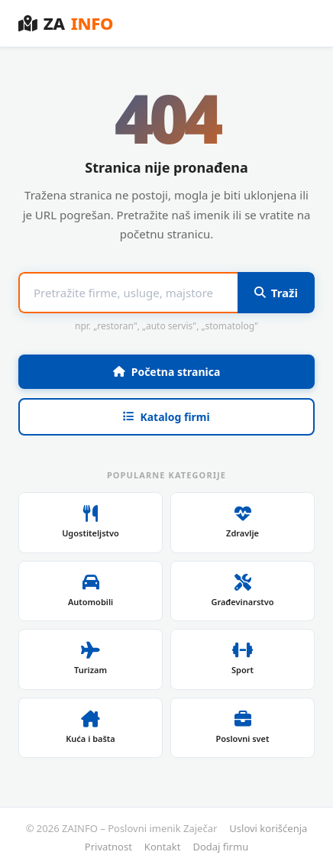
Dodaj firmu (220, 847)
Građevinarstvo (242, 591)
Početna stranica (167, 372)
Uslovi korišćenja (268, 828)
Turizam (91, 659)
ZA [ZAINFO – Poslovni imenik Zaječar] (66, 23)
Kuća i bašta (91, 727)
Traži (276, 293)
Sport (242, 659)
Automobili (91, 591)
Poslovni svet (242, 727)
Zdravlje (242, 522)
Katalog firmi (166, 417)
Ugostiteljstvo (91, 522)
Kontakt (163, 847)
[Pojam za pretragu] (128, 293)
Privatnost (108, 847)
